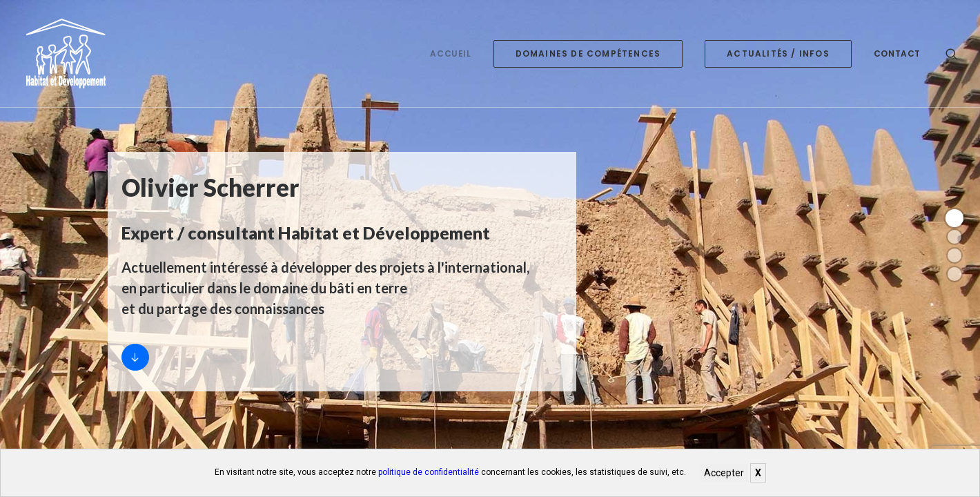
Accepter (724, 473)
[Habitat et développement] (62, 53)
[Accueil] (135, 358)
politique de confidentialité (429, 472)
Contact (897, 53)
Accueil (450, 53)
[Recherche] (952, 53)
